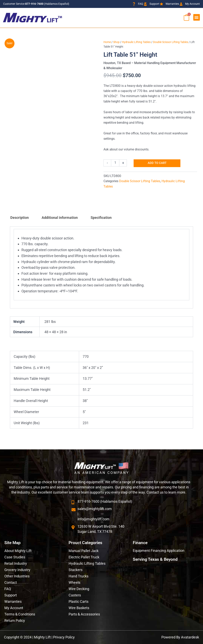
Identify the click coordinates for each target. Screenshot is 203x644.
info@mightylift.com (93, 519)
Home (107, 42)
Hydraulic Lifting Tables (136, 42)
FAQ (8, 589)
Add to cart (157, 163)
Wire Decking (79, 589)
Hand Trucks (79, 576)
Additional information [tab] (60, 218)
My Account (14, 608)
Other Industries (17, 576)
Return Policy (15, 621)
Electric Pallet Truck (84, 557)
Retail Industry (16, 563)
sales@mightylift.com (95, 509)
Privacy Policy (64, 637)
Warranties (13, 601)
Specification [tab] (101, 218)
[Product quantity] (115, 163)
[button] (197, 17)
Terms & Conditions (20, 614)
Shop (116, 42)
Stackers (76, 570)
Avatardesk (190, 637)
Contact (11, 582)
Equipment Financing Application (159, 551)
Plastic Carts (79, 601)
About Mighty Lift (18, 551)
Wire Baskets (79, 608)
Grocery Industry (17, 570)
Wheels (74, 582)
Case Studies (15, 557)
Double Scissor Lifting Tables (171, 42)
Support (11, 595)
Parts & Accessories (84, 614)
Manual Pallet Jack (84, 551)
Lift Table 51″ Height (130, 55)
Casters (75, 595)
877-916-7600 (34, 4)
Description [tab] (20, 218)
